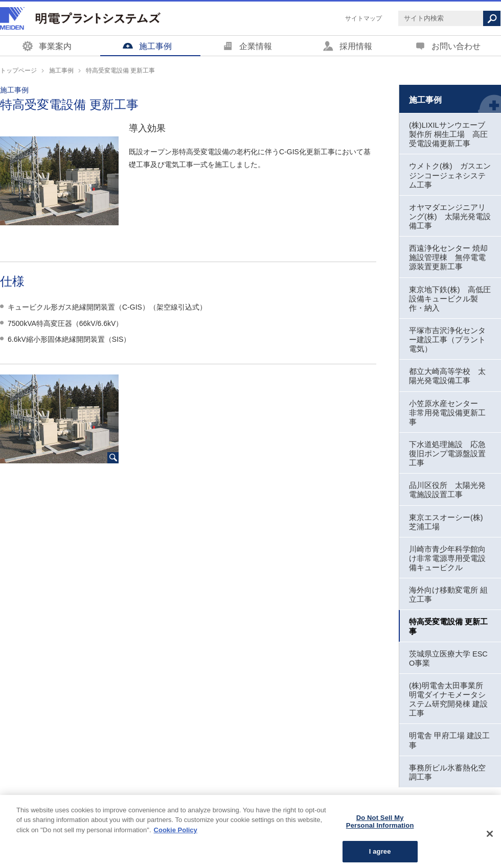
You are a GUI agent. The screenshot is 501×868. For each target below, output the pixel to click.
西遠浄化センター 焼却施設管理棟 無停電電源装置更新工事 (448, 257)
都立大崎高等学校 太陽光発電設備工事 (447, 376)
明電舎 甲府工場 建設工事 (449, 740)
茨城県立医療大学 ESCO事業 (448, 659)
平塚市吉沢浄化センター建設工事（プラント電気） (447, 340)
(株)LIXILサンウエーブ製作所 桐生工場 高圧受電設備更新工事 (448, 134)
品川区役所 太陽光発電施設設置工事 (447, 490)
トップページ (18, 71)
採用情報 (356, 46)
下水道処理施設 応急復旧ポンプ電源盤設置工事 (447, 454)
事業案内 (55, 46)
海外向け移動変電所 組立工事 (448, 595)
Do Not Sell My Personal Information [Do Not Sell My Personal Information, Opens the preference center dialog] (380, 829)
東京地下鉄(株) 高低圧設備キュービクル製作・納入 (450, 299)
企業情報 (256, 46)
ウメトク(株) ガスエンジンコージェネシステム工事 (450, 175)
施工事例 (155, 46)
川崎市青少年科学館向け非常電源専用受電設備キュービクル (447, 558)
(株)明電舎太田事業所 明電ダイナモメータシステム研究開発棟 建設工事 (448, 699)
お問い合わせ (456, 46)
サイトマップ (363, 18)
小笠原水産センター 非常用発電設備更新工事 (447, 413)
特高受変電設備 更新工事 (448, 626)
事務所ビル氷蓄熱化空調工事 (447, 772)
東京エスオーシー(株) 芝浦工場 (446, 522)
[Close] (490, 841)
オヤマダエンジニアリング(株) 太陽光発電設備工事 (450, 217)
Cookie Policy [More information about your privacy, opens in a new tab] (176, 837)
